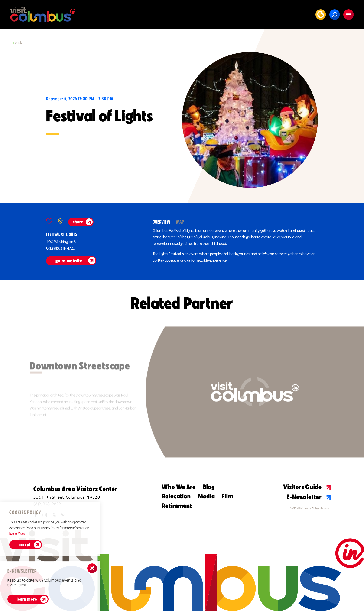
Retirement (177, 506)
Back (17, 43)
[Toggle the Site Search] (335, 15)
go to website (69, 261)
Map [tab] (180, 222)
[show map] (60, 221)
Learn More (27, 599)
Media (207, 496)
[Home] (43, 14)
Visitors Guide (307, 487)
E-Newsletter (309, 497)
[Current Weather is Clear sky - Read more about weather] (321, 14)
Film (227, 496)
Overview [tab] (162, 222)
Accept (24, 545)
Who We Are (179, 487)
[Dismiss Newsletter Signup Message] (92, 568)
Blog (209, 487)
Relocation (176, 496)
